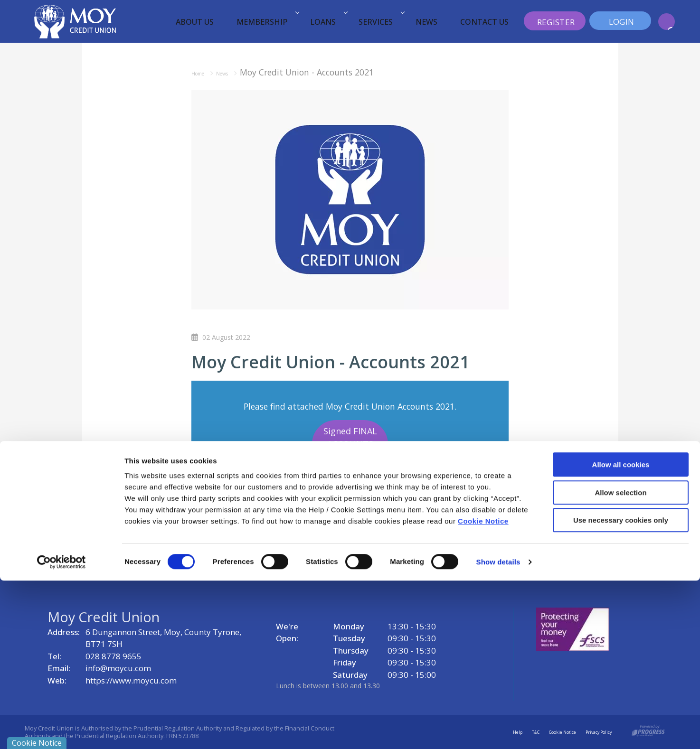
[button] (667, 22)
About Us (195, 22)
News (426, 22)
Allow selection (620, 661)
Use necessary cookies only (621, 688)
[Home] (75, 21)
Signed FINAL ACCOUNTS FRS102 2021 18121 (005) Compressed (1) (350, 457)
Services (380, 22)
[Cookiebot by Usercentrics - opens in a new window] (61, 730)
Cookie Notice (483, 689)
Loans (327, 22)
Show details (498, 730)
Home (203, 72)
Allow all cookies (621, 633)
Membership (266, 22)
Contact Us (484, 22)
